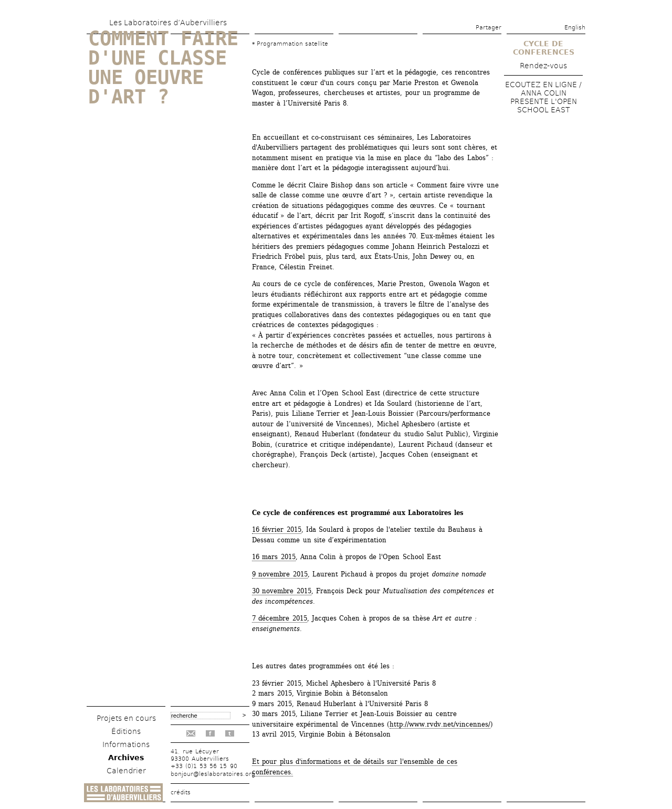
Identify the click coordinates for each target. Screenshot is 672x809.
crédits (181, 792)
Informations (126, 744)
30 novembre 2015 (282, 591)
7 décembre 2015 (280, 618)
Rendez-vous (543, 66)
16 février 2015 (277, 529)
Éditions (126, 731)
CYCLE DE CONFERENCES (544, 48)
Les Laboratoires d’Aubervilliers (168, 23)
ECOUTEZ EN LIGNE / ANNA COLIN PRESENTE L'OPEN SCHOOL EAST (543, 97)
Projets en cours (126, 718)
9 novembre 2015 (280, 574)
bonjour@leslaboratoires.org (213, 774)
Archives (126, 758)
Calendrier (126, 771)
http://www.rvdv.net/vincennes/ (440, 724)
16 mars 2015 (274, 557)
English (575, 28)
